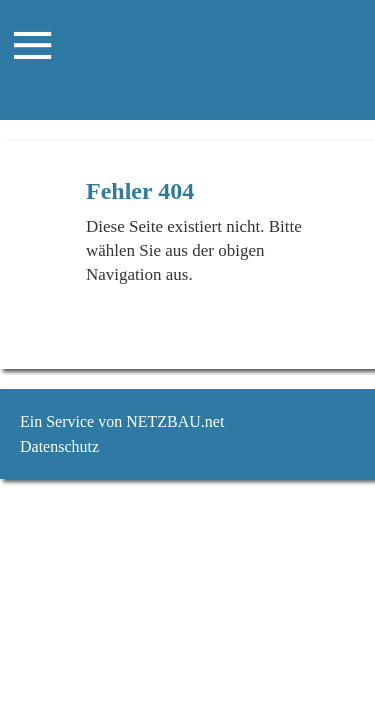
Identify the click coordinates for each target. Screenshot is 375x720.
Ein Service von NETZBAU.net (122, 421)
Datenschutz (59, 446)
